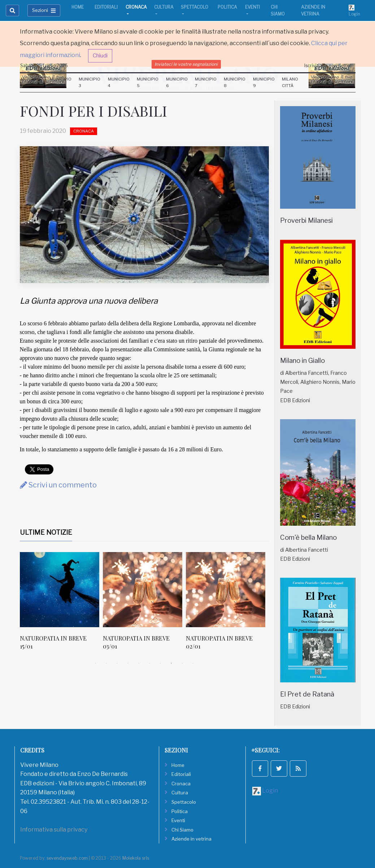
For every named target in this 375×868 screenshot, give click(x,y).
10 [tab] (193, 663)
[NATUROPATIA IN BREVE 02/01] (226, 590)
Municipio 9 (264, 82)
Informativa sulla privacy (54, 830)
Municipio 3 (90, 82)
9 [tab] (182, 663)
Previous (14, 605)
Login (354, 10)
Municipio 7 (206, 82)
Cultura (164, 7)
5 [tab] (139, 663)
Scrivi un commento (58, 485)
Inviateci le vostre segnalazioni (186, 64)
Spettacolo (195, 7)
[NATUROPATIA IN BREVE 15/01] (60, 590)
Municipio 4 (119, 82)
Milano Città (290, 82)
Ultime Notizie (46, 532)
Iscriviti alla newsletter (328, 66)
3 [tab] (117, 663)
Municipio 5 (148, 82)
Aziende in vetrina (313, 10)
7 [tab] (161, 663)
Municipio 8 (235, 82)
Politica (227, 7)
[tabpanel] (61, 605)
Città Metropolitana (330, 82)
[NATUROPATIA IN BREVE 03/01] (143, 590)
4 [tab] (128, 663)
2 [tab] (106, 663)
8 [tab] (171, 663)
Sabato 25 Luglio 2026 (44, 66)
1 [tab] (96, 663)
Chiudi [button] (100, 56)
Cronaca (136, 7)
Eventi (252, 7)
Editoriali (106, 7)
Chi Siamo (278, 10)
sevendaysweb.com (67, 858)
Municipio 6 (177, 82)
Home (78, 7)
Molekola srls (136, 858)
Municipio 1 (32, 82)
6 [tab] (150, 663)
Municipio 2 (61, 82)
